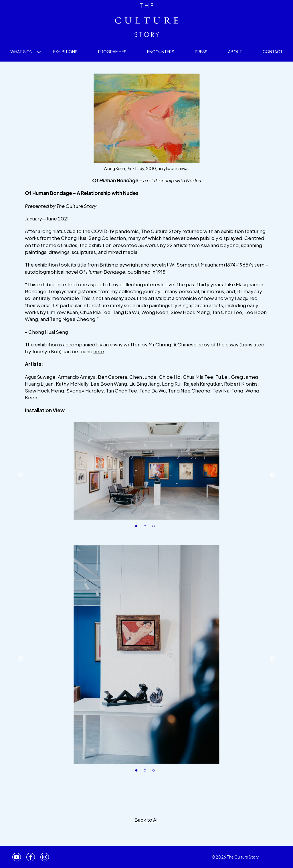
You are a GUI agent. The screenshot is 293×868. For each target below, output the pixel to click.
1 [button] (138, 528)
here (99, 351)
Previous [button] (21, 475)
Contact (273, 52)
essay (116, 344)
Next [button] (272, 475)
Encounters (161, 52)
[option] (146, 471)
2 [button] (146, 528)
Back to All (146, 820)
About (235, 52)
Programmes (112, 52)
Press (201, 52)
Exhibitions (65, 52)
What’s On (21, 52)
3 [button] (155, 528)
